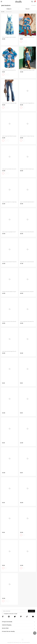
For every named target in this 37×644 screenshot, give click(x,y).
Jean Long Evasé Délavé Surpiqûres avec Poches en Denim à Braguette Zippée (10, 136)
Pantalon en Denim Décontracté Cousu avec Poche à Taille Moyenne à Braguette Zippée (10, 322)
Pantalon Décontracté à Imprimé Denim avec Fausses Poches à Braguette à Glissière (10, 262)
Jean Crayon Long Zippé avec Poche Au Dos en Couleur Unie (10, 232)
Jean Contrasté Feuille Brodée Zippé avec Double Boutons (27, 202)
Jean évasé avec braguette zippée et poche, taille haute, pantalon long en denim (10, 103)
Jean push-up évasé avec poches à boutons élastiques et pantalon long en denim (10, 169)
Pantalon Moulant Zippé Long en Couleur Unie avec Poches (10, 292)
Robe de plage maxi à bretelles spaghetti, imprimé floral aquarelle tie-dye (10, 37)
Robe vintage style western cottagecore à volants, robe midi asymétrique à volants (27, 70)
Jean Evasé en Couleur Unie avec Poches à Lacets (27, 136)
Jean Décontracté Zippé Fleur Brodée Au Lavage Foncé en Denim (10, 351)
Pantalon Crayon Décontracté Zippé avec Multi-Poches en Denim (27, 232)
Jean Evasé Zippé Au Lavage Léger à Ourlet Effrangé (10, 202)
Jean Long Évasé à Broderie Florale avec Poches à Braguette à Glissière (27, 322)
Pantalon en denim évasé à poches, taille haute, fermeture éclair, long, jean (27, 169)
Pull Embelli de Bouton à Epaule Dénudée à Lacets (27, 292)
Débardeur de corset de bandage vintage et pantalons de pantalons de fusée (27, 262)
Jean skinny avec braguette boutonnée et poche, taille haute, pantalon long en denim (27, 103)
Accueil (3, 12)
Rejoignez (32, 611)
